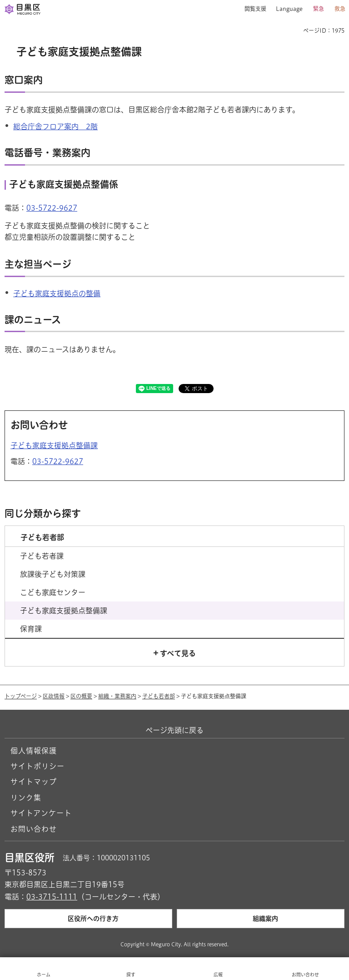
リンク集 (26, 798)
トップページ (21, 696)
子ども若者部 (159, 696)
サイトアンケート (41, 813)
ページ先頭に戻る (174, 730)
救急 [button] (340, 9)
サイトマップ (34, 782)
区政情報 (54, 696)
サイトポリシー (37, 766)
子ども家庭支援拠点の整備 (57, 293)
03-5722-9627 (52, 208)
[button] (252, 9)
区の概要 (81, 696)
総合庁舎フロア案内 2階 (55, 126)
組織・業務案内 (117, 696)
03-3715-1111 (52, 897)
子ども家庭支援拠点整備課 (54, 445)
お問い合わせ (34, 829)
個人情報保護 (34, 751)
